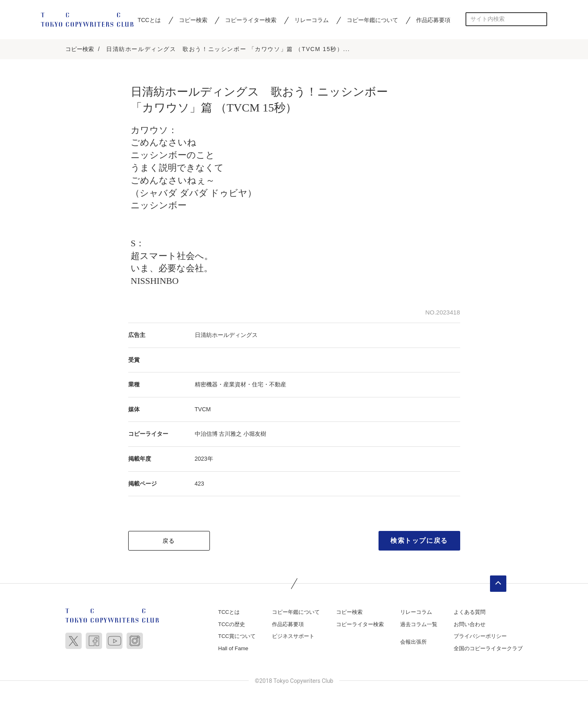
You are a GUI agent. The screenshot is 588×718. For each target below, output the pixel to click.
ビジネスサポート (293, 637)
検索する (540, 19)
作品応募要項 (433, 20)
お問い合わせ (470, 624)
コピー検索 (193, 20)
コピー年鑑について (372, 20)
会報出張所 (413, 642)
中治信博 (206, 434)
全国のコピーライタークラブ (488, 648)
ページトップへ (498, 584)
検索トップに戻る (419, 541)
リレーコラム (312, 20)
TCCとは (149, 20)
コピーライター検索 (251, 20)
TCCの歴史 (232, 624)
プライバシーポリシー (480, 637)
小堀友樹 (255, 434)
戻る (169, 541)
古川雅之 (230, 434)
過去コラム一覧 (419, 624)
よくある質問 (470, 612)
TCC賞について (237, 637)
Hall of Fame (233, 648)
